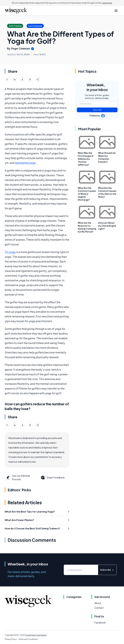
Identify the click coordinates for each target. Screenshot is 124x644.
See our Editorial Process (18, 477)
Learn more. (107, 3)
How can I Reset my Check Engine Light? (107, 226)
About (98, 603)
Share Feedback (53, 478)
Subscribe (97, 110)
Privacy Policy (11, 639)
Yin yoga (10, 252)
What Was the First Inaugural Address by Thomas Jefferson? (85, 159)
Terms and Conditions (28, 639)
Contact (99, 608)
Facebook (100, 623)
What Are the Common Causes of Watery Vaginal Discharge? (87, 194)
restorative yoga (25, 163)
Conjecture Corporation (36, 635)
